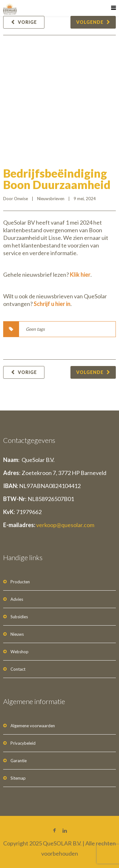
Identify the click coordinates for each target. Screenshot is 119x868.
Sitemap (18, 778)
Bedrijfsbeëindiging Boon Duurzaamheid (57, 179)
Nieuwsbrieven (51, 199)
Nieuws (17, 634)
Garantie (19, 761)
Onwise (21, 199)
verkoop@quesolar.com (65, 525)
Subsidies (19, 617)
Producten (20, 582)
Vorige (27, 22)
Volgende (90, 22)
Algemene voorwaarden (33, 726)
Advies (17, 599)
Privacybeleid (23, 743)
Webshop (20, 652)
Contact (18, 669)
